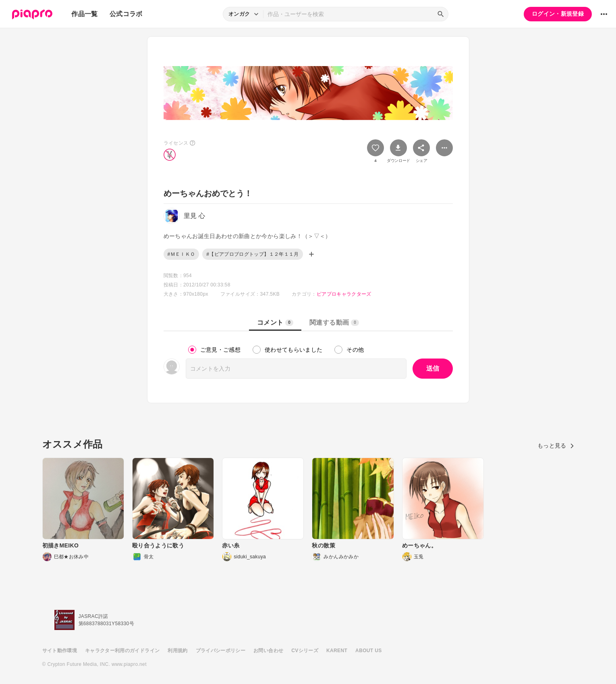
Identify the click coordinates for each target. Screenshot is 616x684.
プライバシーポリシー (221, 651)
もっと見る (556, 446)
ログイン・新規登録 (558, 14)
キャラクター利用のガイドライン (122, 651)
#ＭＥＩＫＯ (181, 254)
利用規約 (177, 651)
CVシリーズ (305, 651)
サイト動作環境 (60, 651)
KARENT (337, 651)
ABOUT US (368, 651)
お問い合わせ (268, 651)
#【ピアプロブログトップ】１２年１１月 (252, 254)
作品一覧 (84, 14)
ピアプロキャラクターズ (344, 294)
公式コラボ (126, 14)
